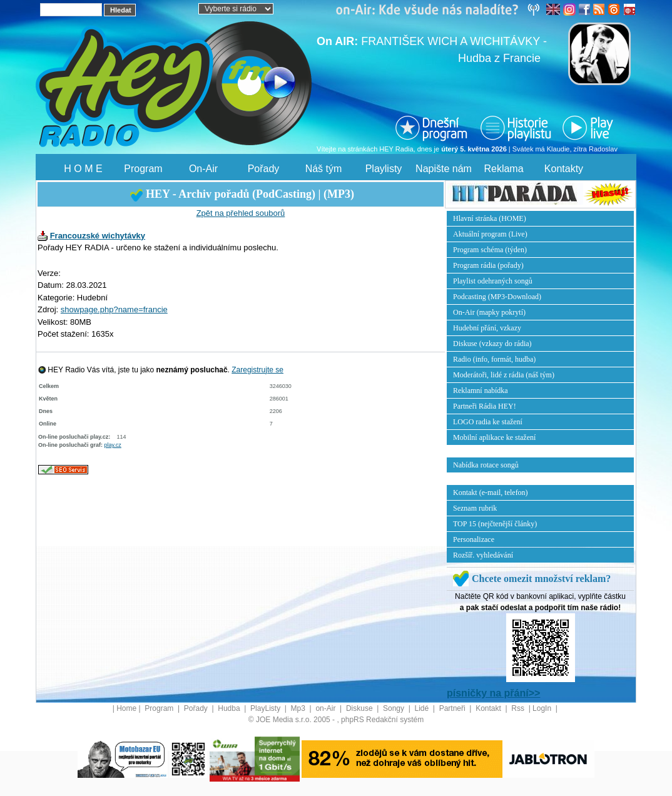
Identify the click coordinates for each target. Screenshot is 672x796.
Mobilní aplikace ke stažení (494, 437)
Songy (395, 708)
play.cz (113, 445)
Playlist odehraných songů (493, 281)
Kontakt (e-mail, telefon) (491, 492)
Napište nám (444, 169)
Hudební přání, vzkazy (487, 328)
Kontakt (489, 708)
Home (126, 708)
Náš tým (324, 169)
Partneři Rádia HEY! (485, 406)
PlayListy (266, 708)
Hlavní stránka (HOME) (490, 218)
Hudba (230, 708)
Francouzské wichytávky (98, 236)
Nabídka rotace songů (486, 465)
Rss (519, 708)
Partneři (453, 708)
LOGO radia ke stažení (488, 422)
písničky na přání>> (493, 693)
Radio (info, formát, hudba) (494, 359)
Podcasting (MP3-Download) (497, 297)
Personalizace (474, 539)
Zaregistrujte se (257, 370)
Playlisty (384, 169)
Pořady (264, 169)
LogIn (543, 708)
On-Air (203, 169)
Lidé (423, 708)
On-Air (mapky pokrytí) (489, 312)
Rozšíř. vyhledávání (483, 555)
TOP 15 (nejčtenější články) (495, 524)
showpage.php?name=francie (114, 309)
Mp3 (299, 708)
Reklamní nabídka (481, 390)
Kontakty (564, 169)
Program (143, 169)
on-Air (326, 708)
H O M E (83, 169)
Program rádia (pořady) (488, 265)
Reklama (503, 169)
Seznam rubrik (475, 508)
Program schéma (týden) (490, 250)
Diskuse (360, 708)
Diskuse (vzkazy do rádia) (492, 344)
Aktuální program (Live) (490, 234)
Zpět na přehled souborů (241, 213)
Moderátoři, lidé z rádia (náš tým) (504, 375)
